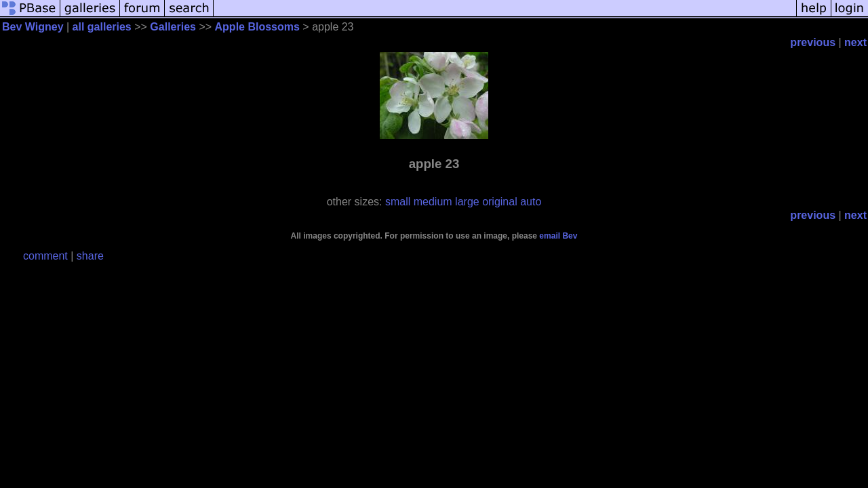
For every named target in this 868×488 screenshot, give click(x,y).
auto (531, 202)
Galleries (173, 27)
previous (813, 42)
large (467, 202)
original (500, 202)
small (398, 202)
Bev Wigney (33, 27)
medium (433, 202)
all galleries (102, 27)
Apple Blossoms (257, 27)
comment (45, 256)
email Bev (558, 236)
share (90, 256)
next (855, 42)
